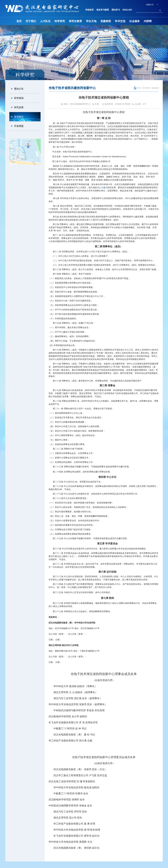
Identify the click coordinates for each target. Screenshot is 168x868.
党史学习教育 (103, 10)
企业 (101, 188)
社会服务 (135, 21)
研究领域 (19, 98)
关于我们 (31, 21)
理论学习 (116, 10)
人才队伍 (45, 21)
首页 (19, 21)
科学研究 (60, 21)
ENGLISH (127, 10)
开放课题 (19, 126)
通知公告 (19, 89)
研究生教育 (75, 21)
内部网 (148, 21)
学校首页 (90, 10)
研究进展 (19, 107)
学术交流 (120, 21)
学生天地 (91, 21)
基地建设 (19, 117)
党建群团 (106, 21)
